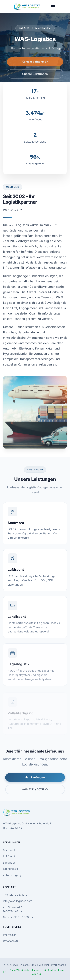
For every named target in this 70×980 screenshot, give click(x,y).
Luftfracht (9, 856)
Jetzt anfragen (35, 779)
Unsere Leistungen (35, 75)
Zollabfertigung (12, 875)
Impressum (10, 935)
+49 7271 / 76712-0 (35, 791)
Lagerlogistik (11, 869)
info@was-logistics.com (18, 901)
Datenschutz (11, 941)
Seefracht (9, 850)
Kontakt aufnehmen (35, 63)
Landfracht (10, 863)
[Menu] (53, 7)
